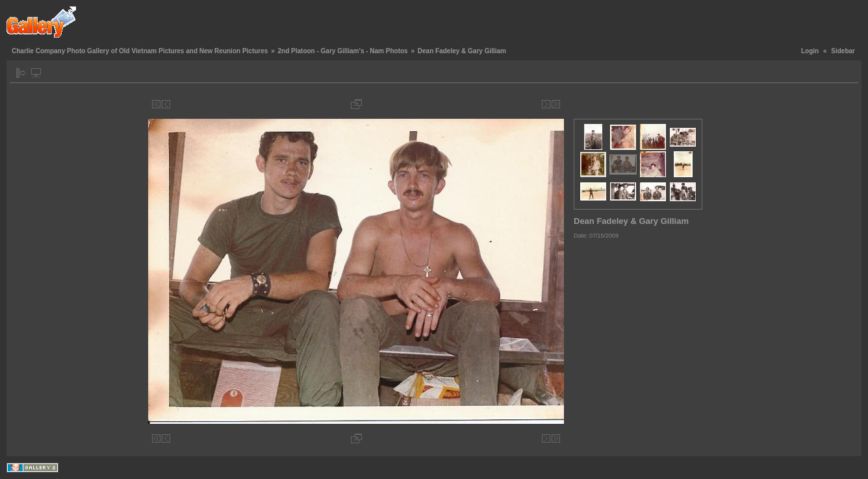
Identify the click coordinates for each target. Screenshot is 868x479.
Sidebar (843, 51)
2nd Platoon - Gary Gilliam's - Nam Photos (342, 51)
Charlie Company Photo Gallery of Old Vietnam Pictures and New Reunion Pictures (140, 51)
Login (810, 51)
